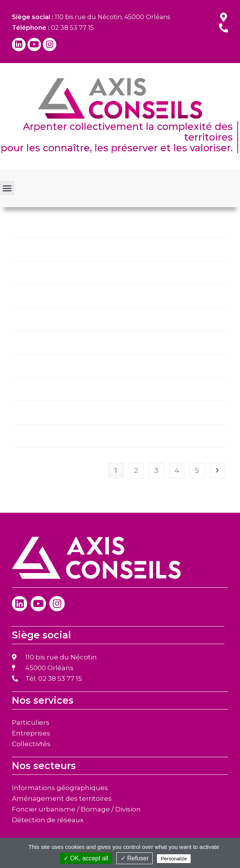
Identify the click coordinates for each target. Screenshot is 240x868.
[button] (7, 188)
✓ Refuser (135, 858)
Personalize (174, 859)
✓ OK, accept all (86, 858)
